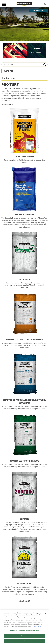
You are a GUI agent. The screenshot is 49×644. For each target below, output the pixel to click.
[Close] (46, 613)
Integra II (25, 279)
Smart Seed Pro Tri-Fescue (24, 461)
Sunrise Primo (25, 584)
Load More (24, 601)
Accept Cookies (24, 641)
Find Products (37, 52)
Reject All (24, 636)
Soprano (24, 519)
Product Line (9, 78)
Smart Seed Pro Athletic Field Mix (24, 340)
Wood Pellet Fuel (25, 157)
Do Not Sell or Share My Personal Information (25, 631)
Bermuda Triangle (24, 215)
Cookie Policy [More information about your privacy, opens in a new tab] (37, 627)
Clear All (8, 71)
